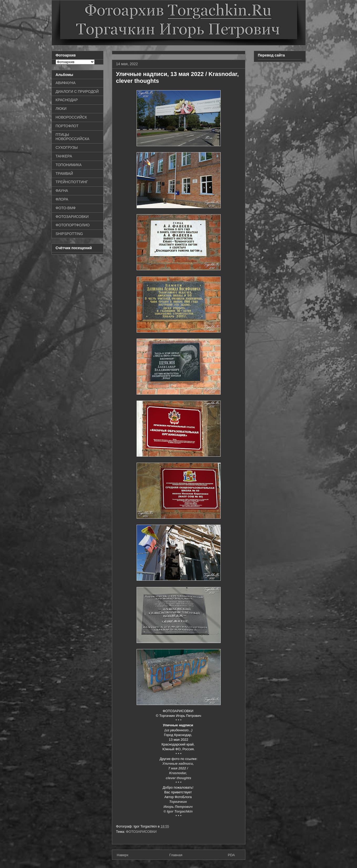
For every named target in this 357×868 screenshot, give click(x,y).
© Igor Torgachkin (178, 811)
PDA (231, 855)
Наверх (123, 855)
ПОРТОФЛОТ (67, 126)
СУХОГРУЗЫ (67, 147)
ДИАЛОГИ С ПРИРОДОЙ (77, 91)
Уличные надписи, (178, 764)
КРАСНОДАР (67, 100)
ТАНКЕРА (64, 156)
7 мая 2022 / (178, 768)
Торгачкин (178, 802)
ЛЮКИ (61, 109)
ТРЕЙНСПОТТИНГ (72, 182)
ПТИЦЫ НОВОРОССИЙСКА (73, 137)
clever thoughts (178, 778)
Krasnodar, (179, 773)
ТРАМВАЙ (64, 173)
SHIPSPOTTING (69, 234)
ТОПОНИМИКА (69, 165)
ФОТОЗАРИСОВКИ (141, 832)
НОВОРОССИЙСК (71, 117)
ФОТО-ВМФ (66, 208)
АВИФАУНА (66, 83)
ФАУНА (62, 191)
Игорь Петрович (178, 807)
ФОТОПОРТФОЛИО (73, 225)
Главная (176, 855)
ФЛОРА (62, 199)
